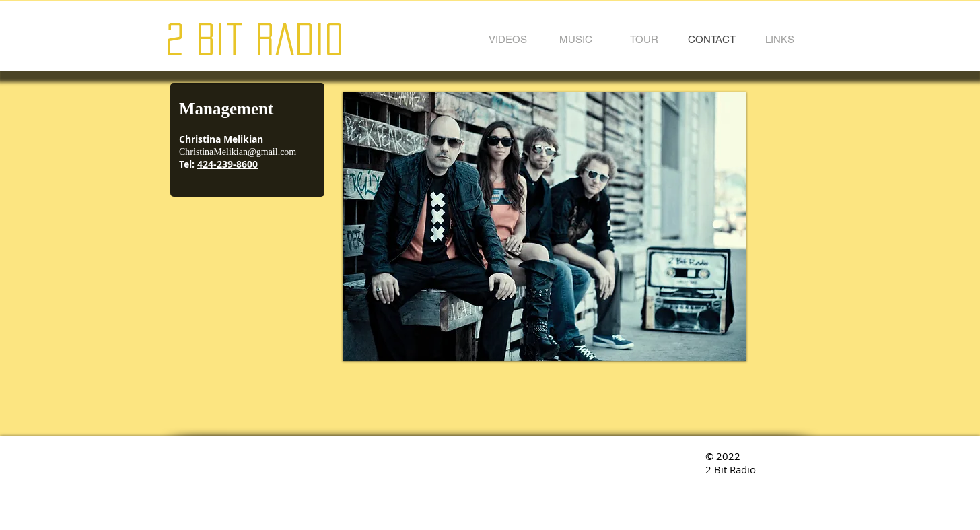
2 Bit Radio (254, 39)
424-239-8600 (228, 164)
